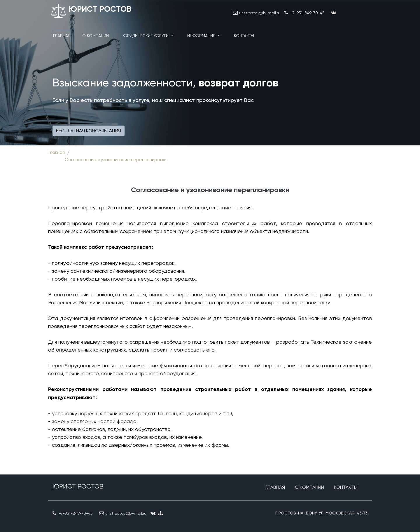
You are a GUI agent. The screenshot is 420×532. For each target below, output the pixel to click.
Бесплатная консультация (89, 131)
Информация (202, 36)
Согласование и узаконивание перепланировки (116, 160)
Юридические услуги (146, 36)
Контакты (244, 36)
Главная (62, 36)
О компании (96, 36)
